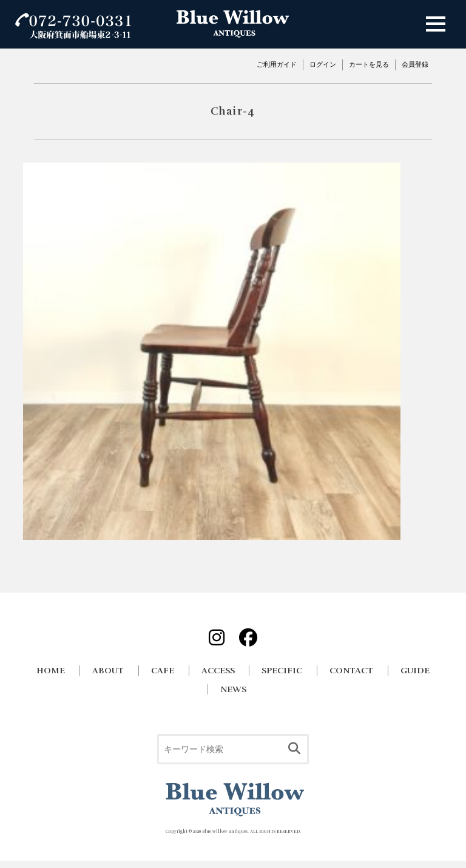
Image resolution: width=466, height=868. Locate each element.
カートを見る (369, 64)
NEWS (233, 689)
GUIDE (415, 671)
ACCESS (218, 671)
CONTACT (351, 671)
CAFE (163, 671)
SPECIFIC (282, 671)
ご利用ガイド (277, 64)
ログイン (323, 64)
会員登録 (415, 64)
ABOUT (108, 671)
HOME (51, 671)
